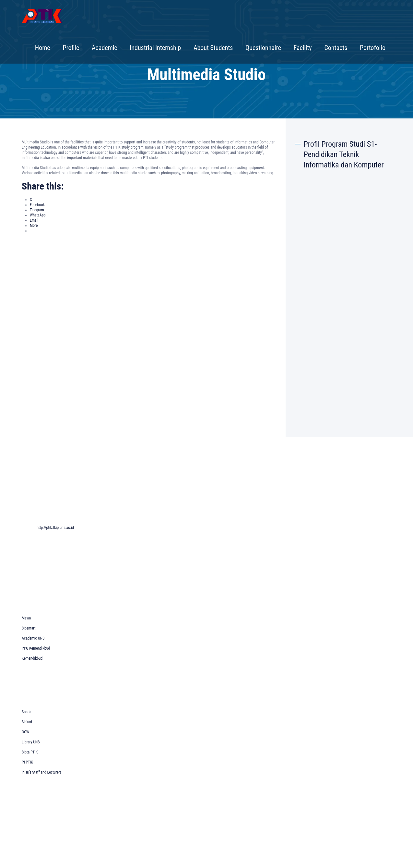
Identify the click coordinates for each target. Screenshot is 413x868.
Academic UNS (33, 638)
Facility (303, 48)
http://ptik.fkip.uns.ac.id (55, 528)
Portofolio (373, 48)
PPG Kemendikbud (36, 648)
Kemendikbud (32, 658)
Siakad (27, 722)
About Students (213, 48)
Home (43, 48)
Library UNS (31, 742)
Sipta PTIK (30, 752)
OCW (25, 732)
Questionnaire (263, 48)
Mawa (26, 618)
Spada (27, 712)
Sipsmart (29, 628)
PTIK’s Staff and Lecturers (42, 772)
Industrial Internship (155, 48)
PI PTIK (27, 762)
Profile (71, 48)
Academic (105, 48)
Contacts (336, 48)
